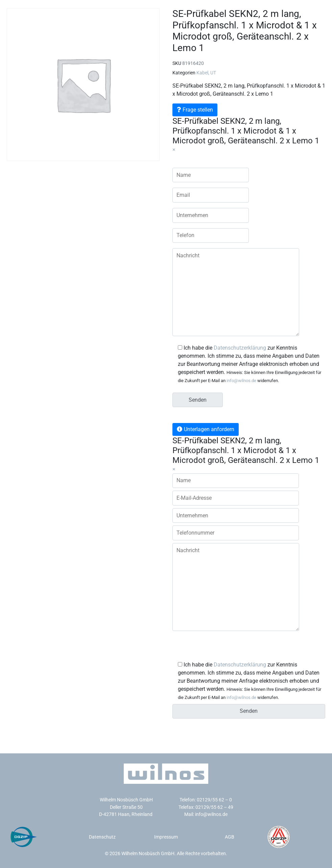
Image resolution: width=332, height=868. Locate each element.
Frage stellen (198, 110)
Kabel (202, 73)
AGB (230, 837)
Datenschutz (102, 837)
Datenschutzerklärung (240, 348)
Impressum (166, 837)
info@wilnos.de (241, 381)
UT (213, 73)
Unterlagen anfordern (209, 429)
